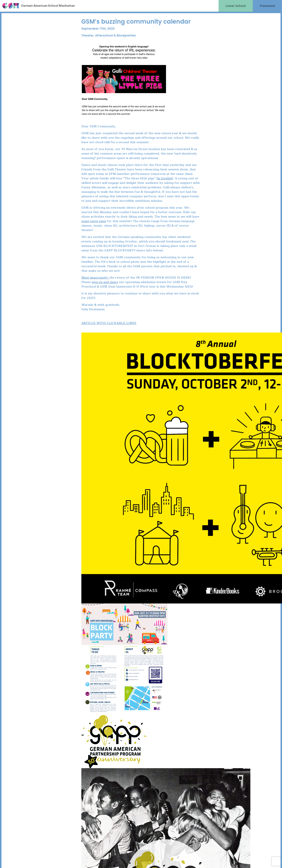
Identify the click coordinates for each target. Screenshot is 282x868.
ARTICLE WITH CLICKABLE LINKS (109, 323)
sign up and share (105, 282)
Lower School (236, 6)
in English (165, 178)
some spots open (94, 221)
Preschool (267, 6)
